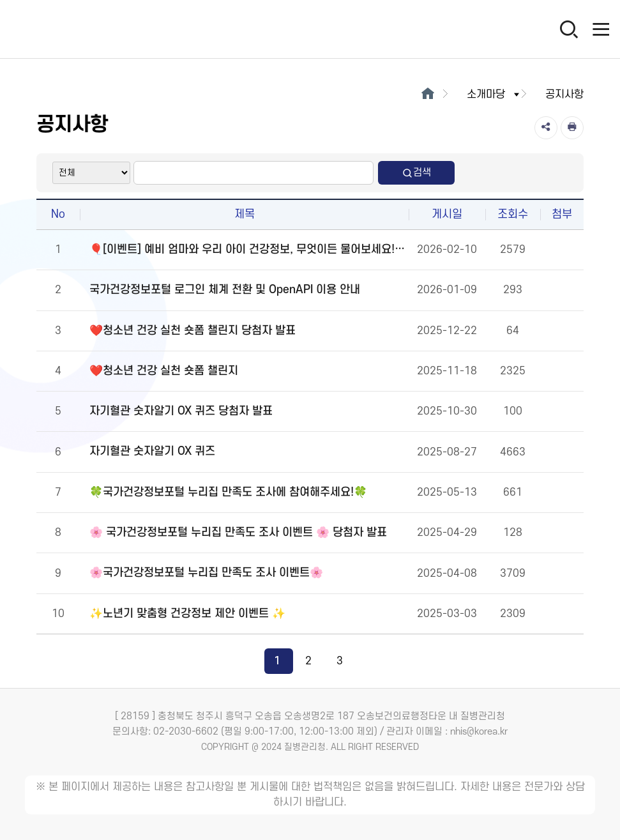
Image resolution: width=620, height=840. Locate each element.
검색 (416, 173)
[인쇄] (572, 128)
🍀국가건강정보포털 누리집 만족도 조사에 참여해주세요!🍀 (228, 492)
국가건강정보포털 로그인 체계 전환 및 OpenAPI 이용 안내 (225, 290)
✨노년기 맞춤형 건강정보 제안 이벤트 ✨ (187, 614)
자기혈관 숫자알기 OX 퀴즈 (152, 451)
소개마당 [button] (494, 95)
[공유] (546, 128)
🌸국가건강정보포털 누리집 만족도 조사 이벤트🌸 (206, 573)
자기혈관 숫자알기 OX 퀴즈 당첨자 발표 (181, 411)
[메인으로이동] (427, 95)
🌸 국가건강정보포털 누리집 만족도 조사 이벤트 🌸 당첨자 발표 (238, 532)
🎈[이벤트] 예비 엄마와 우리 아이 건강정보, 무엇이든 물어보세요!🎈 (247, 249)
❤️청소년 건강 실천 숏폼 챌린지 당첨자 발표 (193, 331)
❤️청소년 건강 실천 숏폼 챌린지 (164, 371)
